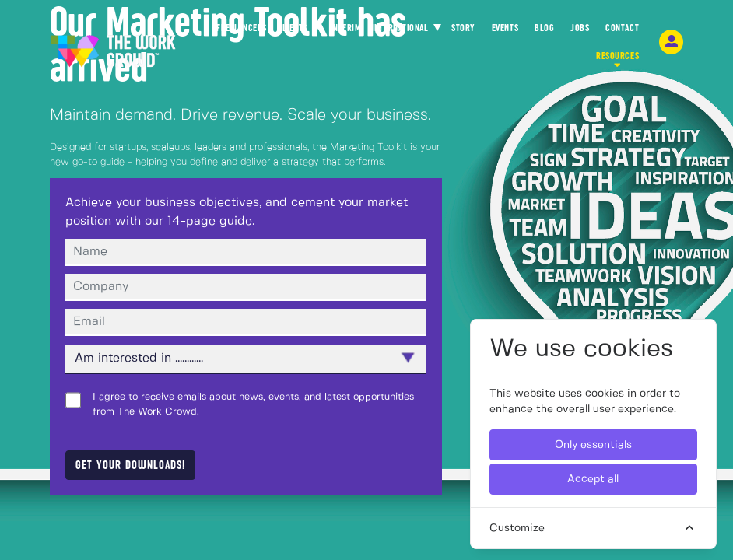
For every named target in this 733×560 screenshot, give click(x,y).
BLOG (544, 32)
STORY (463, 32)
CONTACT (622, 32)
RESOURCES (617, 60)
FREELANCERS (242, 32)
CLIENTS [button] (293, 28)
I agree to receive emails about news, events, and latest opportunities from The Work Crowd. (253, 404)
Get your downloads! (130, 465)
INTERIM (346, 28)
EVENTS (505, 32)
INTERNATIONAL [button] (401, 28)
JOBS (580, 32)
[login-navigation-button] (671, 42)
